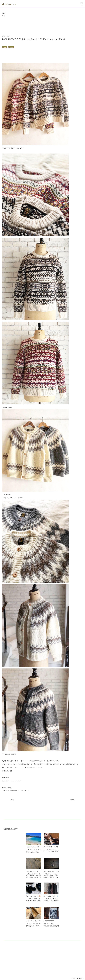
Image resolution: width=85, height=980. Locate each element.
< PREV (12, 800)
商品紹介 (11, 47)
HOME (4, 13)
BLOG (4, 47)
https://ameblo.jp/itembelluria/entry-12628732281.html (16, 790)
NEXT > (73, 800)
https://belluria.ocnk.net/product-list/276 (12, 781)
